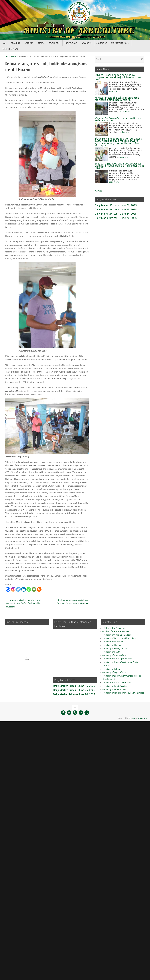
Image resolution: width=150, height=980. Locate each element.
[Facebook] (8, 589)
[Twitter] (18, 589)
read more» (114, 91)
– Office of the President (114, 628)
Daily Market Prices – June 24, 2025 (116, 214)
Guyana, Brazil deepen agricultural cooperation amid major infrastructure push (118, 77)
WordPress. (143, 718)
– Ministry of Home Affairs (114, 655)
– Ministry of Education (113, 641)
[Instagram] (13, 589)
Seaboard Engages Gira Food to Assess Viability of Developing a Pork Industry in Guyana (119, 166)
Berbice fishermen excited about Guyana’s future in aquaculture (72, 601)
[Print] (39, 589)
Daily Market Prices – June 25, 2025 (116, 210)
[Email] (34, 589)
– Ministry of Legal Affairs (114, 672)
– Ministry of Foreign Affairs (115, 648)
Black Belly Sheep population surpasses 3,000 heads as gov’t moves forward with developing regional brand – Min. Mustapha (118, 142)
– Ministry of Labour (112, 669)
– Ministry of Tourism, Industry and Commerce (123, 693)
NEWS (13, 57)
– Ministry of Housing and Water (117, 658)
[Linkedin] (24, 589)
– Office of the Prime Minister (116, 631)
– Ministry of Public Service (115, 686)
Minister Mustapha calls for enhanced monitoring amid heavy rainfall (117, 99)
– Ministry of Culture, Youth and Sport (120, 638)
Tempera (132, 718)
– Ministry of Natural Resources (117, 682)
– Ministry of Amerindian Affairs (117, 635)
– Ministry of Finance (112, 645)
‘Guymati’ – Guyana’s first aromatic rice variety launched (118, 119)
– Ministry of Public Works (114, 689)
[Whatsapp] (29, 589)
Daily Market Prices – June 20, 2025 (116, 218)
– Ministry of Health (111, 652)
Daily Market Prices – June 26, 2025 (116, 205)
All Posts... (99, 191)
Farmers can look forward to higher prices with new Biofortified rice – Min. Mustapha (24, 603)
